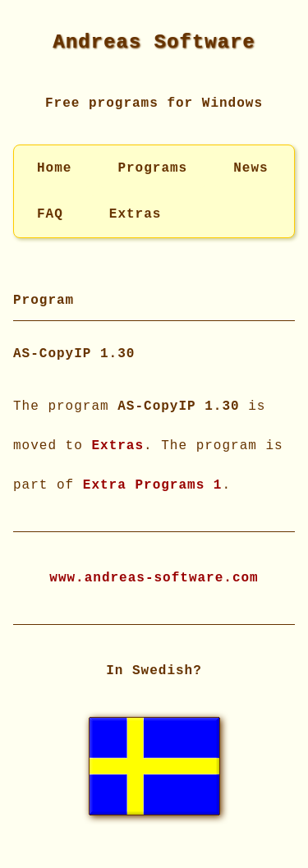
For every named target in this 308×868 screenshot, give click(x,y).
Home (54, 168)
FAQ (50, 214)
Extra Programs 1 (153, 484)
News (251, 168)
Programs (152, 168)
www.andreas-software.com (154, 576)
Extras (136, 214)
